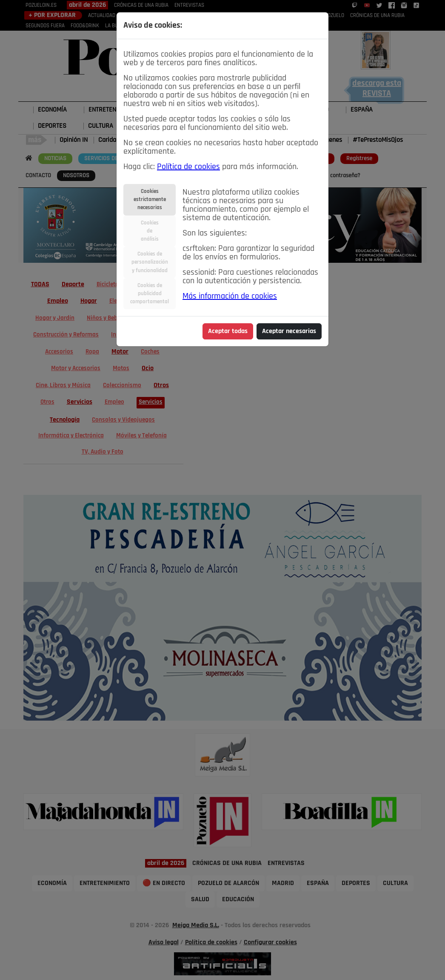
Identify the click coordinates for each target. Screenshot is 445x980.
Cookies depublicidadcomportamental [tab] (150, 294)
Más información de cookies (230, 296)
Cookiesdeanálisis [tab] (150, 231)
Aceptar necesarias (289, 331)
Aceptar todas (228, 331)
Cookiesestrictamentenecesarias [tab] (150, 200)
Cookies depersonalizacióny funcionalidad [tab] (150, 262)
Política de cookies (188, 167)
